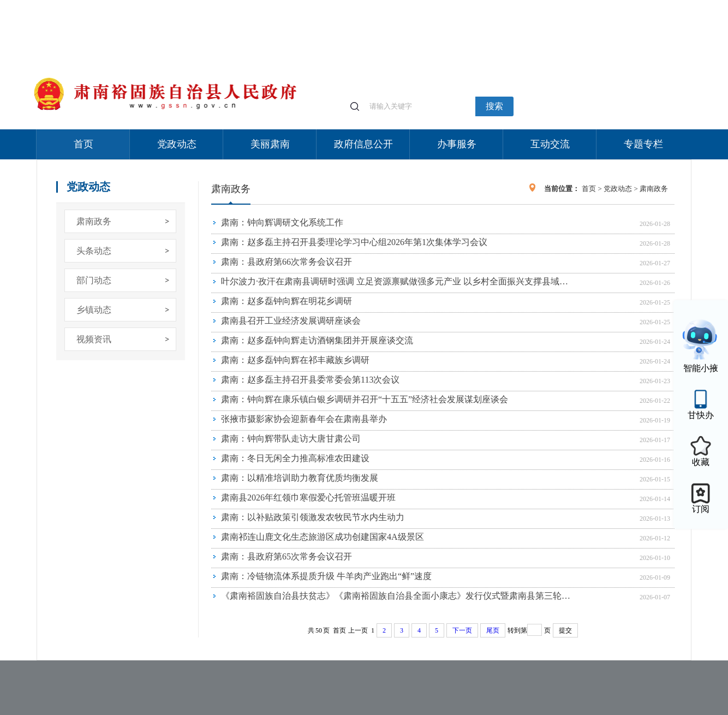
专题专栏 (643, 144)
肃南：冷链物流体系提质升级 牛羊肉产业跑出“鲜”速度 (326, 576)
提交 (565, 630)
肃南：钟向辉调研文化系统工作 (282, 222)
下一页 (462, 630)
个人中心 (517, 6)
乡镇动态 (94, 310)
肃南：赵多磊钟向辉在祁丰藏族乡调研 (295, 360)
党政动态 (177, 144)
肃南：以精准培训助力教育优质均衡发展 (300, 478)
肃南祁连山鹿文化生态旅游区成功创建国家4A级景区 (323, 537)
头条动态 (94, 251)
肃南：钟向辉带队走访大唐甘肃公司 (291, 439)
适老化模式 (562, 5)
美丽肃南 (270, 144)
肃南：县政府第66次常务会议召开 (287, 262)
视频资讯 (94, 339)
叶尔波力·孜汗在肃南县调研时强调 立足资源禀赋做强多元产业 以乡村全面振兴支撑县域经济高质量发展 (398, 281)
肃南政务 (94, 221)
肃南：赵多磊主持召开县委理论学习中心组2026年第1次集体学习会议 (354, 242)
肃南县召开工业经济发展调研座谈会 (291, 321)
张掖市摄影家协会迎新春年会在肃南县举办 (304, 419)
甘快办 (701, 415)
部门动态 (94, 280)
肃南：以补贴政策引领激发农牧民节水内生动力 (313, 517)
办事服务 (457, 144)
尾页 (493, 630)
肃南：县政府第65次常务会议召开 (287, 556)
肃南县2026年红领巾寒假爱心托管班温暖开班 (308, 497)
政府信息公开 (363, 144)
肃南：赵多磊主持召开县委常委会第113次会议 (310, 380)
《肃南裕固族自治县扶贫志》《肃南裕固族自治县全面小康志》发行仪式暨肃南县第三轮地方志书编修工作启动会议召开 (398, 596)
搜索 (494, 106)
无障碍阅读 (611, 5)
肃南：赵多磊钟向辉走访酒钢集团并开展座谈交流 (317, 340)
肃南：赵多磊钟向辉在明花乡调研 (287, 301)
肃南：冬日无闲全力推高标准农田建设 (295, 458)
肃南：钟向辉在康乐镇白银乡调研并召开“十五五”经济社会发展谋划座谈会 (365, 399)
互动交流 (550, 144)
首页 (83, 144)
